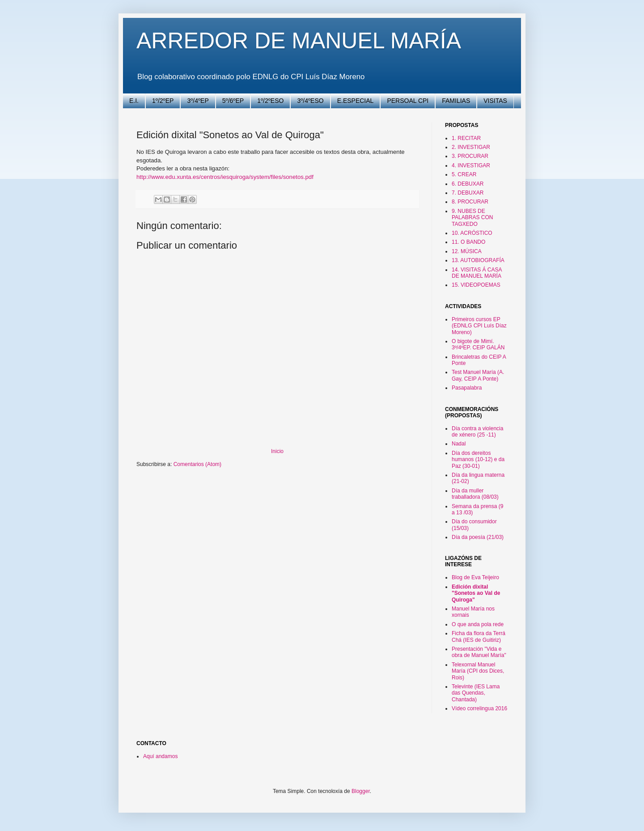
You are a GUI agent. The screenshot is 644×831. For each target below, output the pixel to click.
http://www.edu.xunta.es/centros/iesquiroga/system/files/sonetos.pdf (225, 177)
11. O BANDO (468, 242)
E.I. (134, 101)
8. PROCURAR (470, 202)
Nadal (459, 444)
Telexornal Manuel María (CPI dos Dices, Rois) (478, 671)
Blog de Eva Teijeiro (475, 577)
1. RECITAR (466, 138)
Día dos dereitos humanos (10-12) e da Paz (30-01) (478, 460)
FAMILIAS (456, 101)
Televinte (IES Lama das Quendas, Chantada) (476, 693)
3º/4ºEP (198, 101)
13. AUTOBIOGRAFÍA (478, 260)
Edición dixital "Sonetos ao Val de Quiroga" (476, 593)
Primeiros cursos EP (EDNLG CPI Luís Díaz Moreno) (479, 326)
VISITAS (495, 101)
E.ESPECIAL (356, 101)
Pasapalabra (467, 388)
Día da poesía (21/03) (478, 537)
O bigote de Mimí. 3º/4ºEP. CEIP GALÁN (478, 344)
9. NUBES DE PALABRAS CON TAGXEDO (472, 218)
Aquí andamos (160, 756)
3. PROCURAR (470, 156)
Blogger (361, 791)
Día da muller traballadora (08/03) (475, 494)
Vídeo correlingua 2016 (479, 708)
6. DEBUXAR (468, 184)
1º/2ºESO (270, 101)
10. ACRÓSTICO (472, 233)
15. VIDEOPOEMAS (476, 285)
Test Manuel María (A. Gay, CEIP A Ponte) (478, 375)
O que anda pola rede (478, 624)
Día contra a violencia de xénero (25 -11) (477, 432)
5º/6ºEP (233, 101)
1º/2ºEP (163, 101)
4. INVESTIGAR (471, 165)
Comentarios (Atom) (197, 464)
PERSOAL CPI (408, 101)
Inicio (277, 451)
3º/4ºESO (310, 101)
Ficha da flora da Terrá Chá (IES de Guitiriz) (479, 636)
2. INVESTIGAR (471, 147)
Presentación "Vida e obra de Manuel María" (479, 652)
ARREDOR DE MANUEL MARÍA (299, 41)
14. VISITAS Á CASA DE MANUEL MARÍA (477, 273)
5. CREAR (464, 174)
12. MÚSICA (467, 251)
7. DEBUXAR (468, 193)
